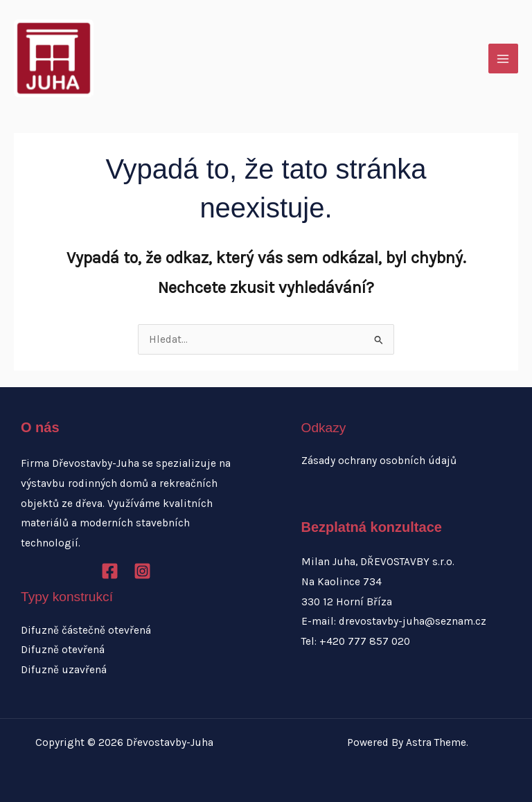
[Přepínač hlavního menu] (503, 59)
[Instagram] (142, 571)
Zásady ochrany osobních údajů (379, 461)
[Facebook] (110, 571)
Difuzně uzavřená (64, 670)
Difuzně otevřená (63, 650)
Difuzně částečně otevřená (86, 630)
